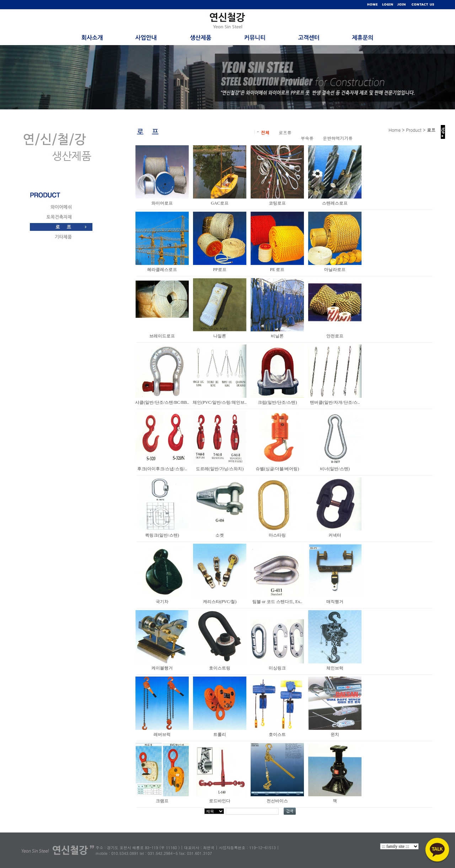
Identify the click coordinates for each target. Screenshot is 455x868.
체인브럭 (335, 668)
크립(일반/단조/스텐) (277, 402)
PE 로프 (277, 270)
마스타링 (277, 535)
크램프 (162, 801)
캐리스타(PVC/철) (220, 602)
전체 (265, 132)
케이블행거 (162, 668)
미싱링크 (277, 668)
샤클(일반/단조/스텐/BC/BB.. (162, 402)
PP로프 (220, 270)
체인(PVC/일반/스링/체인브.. (220, 402)
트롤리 (220, 734)
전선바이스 (277, 801)
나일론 (220, 336)
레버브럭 (162, 734)
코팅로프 (277, 203)
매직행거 (335, 602)
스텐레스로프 (335, 203)
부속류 (307, 138)
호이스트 (277, 734)
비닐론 (277, 336)
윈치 (335, 734)
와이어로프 (162, 203)
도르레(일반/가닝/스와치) (220, 469)
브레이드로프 (162, 336)
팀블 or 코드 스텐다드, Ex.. (277, 602)
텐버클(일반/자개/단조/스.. (335, 402)
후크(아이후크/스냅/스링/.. (162, 469)
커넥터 (335, 535)
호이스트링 (220, 668)
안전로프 (335, 336)
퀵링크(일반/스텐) (162, 535)
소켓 (220, 535)
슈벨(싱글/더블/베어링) (277, 469)
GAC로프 (220, 203)
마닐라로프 (335, 270)
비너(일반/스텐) (335, 469)
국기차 (162, 602)
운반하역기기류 (338, 138)
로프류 (285, 132)
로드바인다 (220, 801)
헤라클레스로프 (162, 270)
